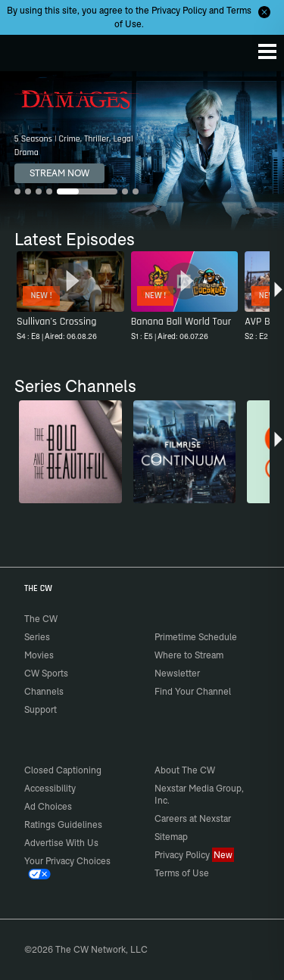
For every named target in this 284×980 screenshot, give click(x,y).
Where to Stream (189, 655)
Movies (39, 655)
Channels (44, 691)
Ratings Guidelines (63, 824)
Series (37, 637)
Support (41, 709)
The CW (27, 49)
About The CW (185, 770)
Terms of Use (182, 873)
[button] (278, 298)
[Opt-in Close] (264, 12)
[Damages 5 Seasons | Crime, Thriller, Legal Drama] (142, 151)
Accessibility (50, 788)
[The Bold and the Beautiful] (70, 452)
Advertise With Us (61, 843)
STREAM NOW (59, 173)
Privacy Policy (179, 10)
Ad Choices (48, 806)
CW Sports (46, 673)
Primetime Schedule (196, 637)
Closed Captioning (63, 770)
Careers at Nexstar (193, 818)
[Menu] (267, 51)
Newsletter (177, 673)
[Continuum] (185, 452)
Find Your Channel (193, 691)
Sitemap (171, 837)
